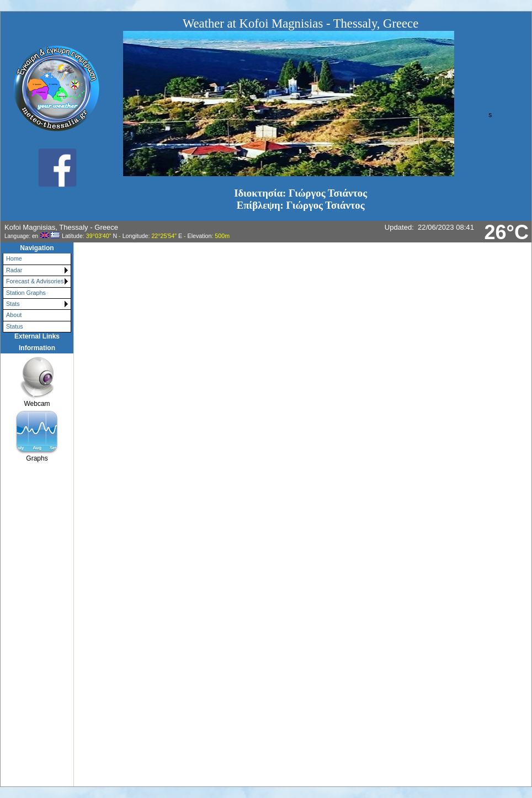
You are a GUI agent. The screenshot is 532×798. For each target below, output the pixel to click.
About (14, 315)
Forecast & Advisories (35, 281)
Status (15, 326)
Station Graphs (26, 293)
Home (14, 258)
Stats (13, 304)
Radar (14, 270)
